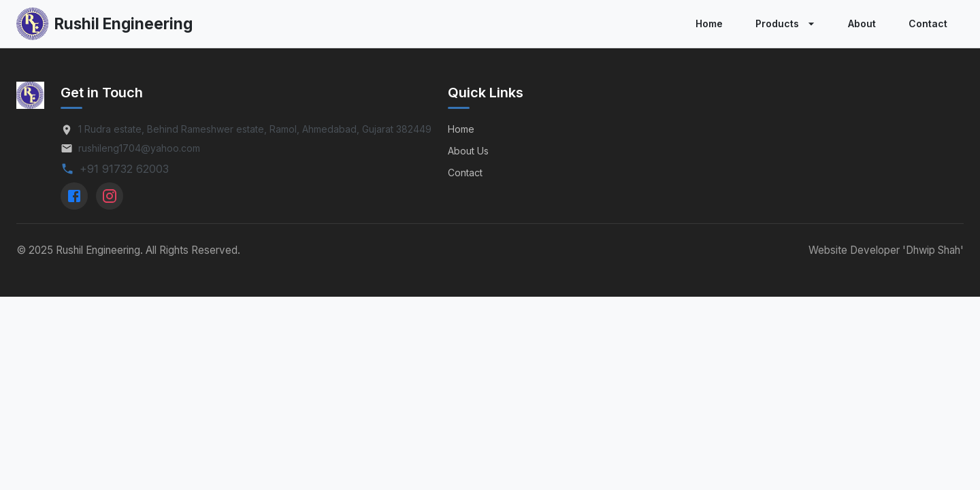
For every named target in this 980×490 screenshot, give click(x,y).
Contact (928, 23)
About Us (468, 151)
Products (787, 24)
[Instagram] (110, 196)
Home (709, 23)
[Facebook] (74, 196)
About (862, 23)
